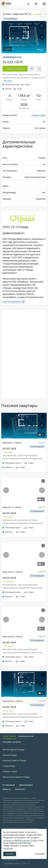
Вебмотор (26, 863)
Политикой (8, 848)
